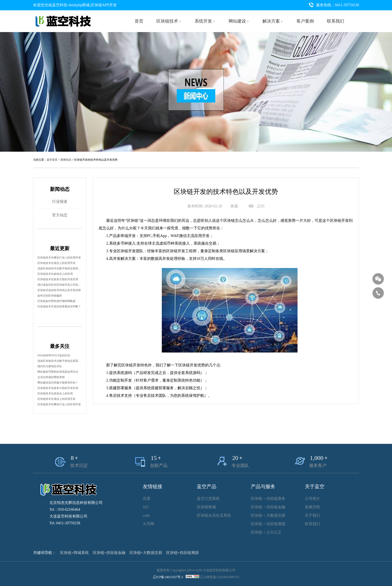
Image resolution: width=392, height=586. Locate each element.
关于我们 (312, 515)
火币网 (148, 524)
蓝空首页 (52, 160)
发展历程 (312, 507)
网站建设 (239, 21)
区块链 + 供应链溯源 (268, 524)
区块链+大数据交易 (146, 553)
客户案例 (305, 21)
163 (146, 507)
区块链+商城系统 (74, 553)
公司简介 (312, 499)
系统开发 (205, 21)
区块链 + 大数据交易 (268, 515)
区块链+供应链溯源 (182, 553)
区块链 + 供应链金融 (268, 507)
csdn (146, 515)
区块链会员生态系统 (214, 515)
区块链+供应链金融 (109, 553)
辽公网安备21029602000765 (220, 577)
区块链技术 (169, 21)
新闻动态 (66, 160)
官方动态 (60, 215)
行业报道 (60, 202)
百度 (147, 499)
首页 (139, 21)
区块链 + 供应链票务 (268, 499)
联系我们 (336, 21)
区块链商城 (206, 507)
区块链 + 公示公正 (266, 532)
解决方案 (273, 21)
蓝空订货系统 (208, 499)
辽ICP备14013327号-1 (168, 577)
